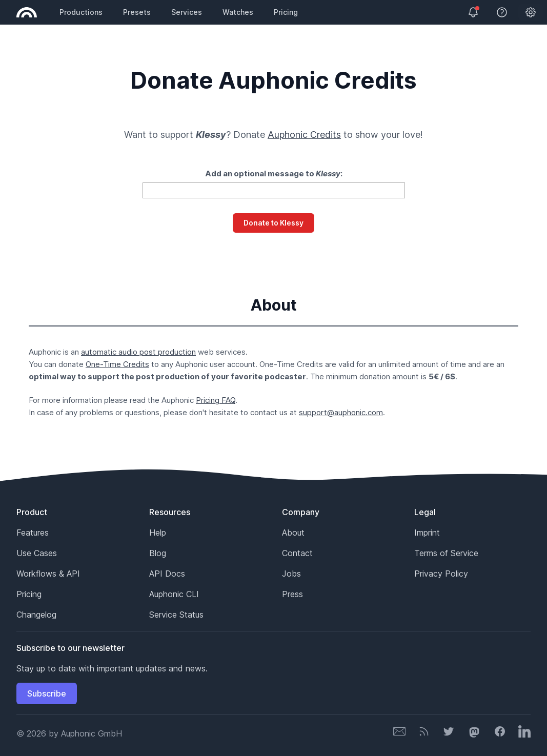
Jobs (291, 574)
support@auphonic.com (341, 412)
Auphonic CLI (174, 594)
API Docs (167, 574)
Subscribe (47, 693)
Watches (238, 12)
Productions (81, 12)
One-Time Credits (117, 364)
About (293, 533)
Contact (297, 553)
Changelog (36, 615)
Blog (158, 553)
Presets (137, 12)
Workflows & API (48, 574)
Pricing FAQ (216, 400)
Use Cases (37, 553)
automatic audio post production (138, 352)
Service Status (176, 615)
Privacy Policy (441, 574)
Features (33, 533)
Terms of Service (446, 553)
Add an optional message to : (274, 173)
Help (158, 533)
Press (292, 594)
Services (187, 12)
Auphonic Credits (304, 135)
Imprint (427, 533)
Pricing (286, 12)
